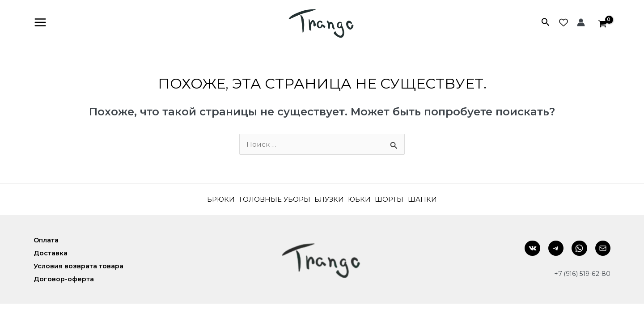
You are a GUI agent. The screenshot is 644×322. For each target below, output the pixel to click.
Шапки (435, 200)
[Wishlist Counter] (563, 23)
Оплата (47, 241)
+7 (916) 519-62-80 (580, 274)
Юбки (364, 200)
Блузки (329, 200)
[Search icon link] (546, 24)
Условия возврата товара (80, 266)
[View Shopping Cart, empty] (602, 23)
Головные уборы (269, 200)
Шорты (398, 200)
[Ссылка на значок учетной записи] (581, 23)
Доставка (51, 253)
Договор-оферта (64, 279)
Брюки (209, 200)
